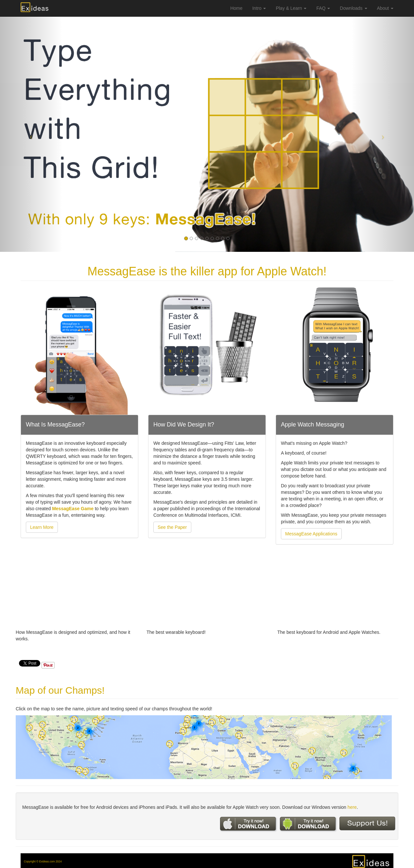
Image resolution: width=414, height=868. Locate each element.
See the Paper (172, 527)
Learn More (42, 527)
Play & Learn (291, 8)
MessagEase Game (73, 509)
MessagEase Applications (311, 534)
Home (236, 8)
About (385, 8)
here (352, 807)
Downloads (353, 8)
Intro (259, 8)
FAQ (323, 8)
